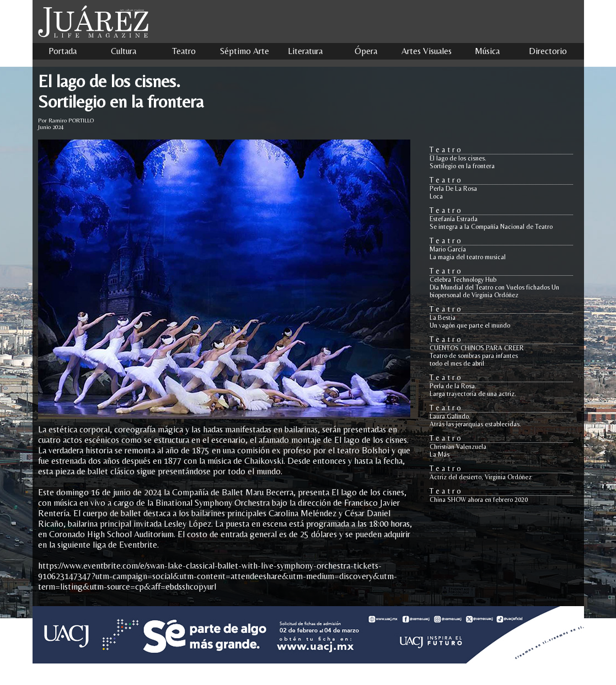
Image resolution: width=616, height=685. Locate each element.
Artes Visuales (427, 51)
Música (487, 51)
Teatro (184, 51)
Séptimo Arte (245, 51)
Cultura (124, 51)
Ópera (366, 51)
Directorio (548, 51)
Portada (63, 51)
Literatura (305, 51)
